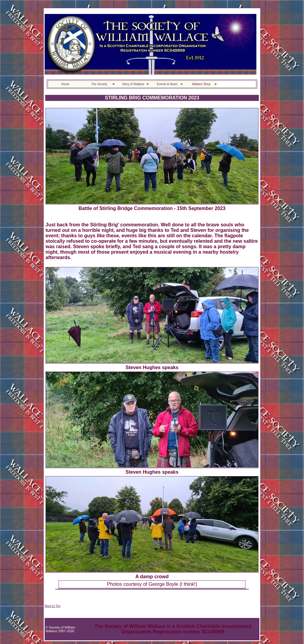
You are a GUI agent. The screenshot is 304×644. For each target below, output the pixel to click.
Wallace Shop (201, 84)
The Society (99, 84)
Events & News (167, 84)
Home (65, 84)
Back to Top (52, 606)
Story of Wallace (133, 84)
